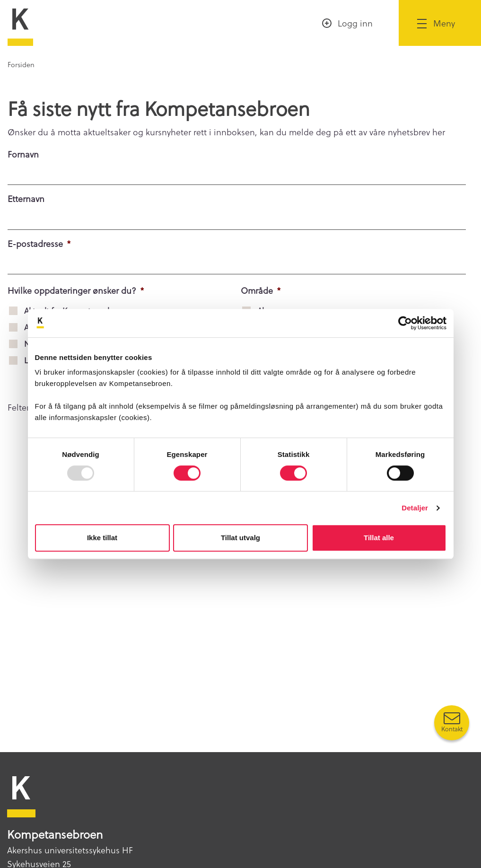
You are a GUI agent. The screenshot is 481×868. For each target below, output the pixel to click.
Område (261, 290)
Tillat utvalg (240, 538)
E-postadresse (39, 243)
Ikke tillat (102, 538)
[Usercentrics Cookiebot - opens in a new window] (405, 323)
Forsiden (21, 64)
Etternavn (26, 198)
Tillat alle (379, 538)
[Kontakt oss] (452, 723)
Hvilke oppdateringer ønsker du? (76, 290)
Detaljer (415, 508)
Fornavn (23, 154)
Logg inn (355, 23)
